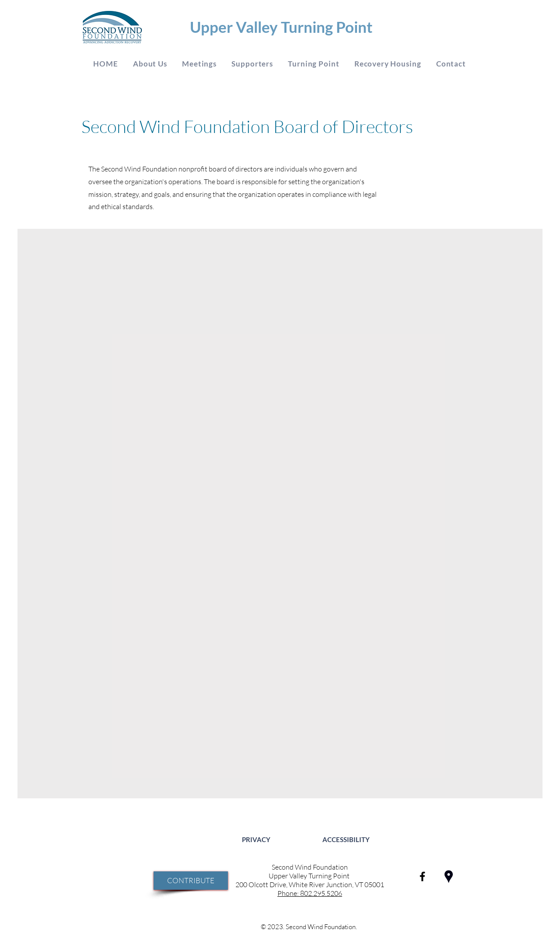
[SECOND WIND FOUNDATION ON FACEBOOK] (422, 876)
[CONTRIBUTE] (191, 881)
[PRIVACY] (256, 839)
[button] (150, 64)
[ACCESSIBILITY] (346, 839)
